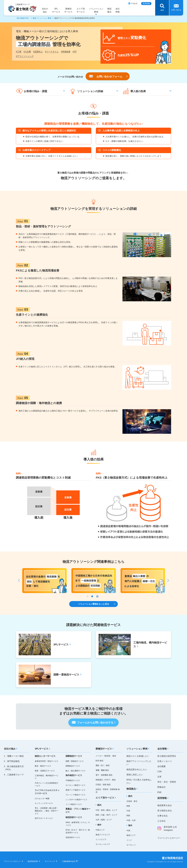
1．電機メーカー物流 (14, 756)
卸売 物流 (99, 761)
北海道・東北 (132, 801)
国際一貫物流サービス (75, 761)
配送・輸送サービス (43, 766)
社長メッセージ (165, 761)
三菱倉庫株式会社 (69, 861)
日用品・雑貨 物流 (103, 785)
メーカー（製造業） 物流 (106, 756)
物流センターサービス (45, 756)
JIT (75, 52)
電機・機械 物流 (102, 770)
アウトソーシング (25, 56)
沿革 (159, 777)
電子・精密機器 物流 (104, 775)
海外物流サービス (74, 775)
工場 (19, 52)
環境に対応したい (135, 775)
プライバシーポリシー (12, 861)
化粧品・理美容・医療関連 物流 (108, 791)
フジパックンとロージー (169, 838)
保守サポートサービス (44, 818)
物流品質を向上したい (137, 769)
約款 (159, 792)
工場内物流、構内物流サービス (47, 777)
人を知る (162, 821)
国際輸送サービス (73, 766)
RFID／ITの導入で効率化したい (139, 781)
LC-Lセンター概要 (42, 798)
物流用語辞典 (33, 861)
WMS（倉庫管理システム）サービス (78, 824)
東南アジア (131, 835)
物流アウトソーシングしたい (139, 763)
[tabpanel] (143, 581)
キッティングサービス (44, 803)
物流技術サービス (74, 817)
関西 (128, 816)
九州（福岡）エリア (104, 820)
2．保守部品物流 (12, 761)
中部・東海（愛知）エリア (106, 810)
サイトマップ (50, 861)
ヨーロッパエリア (103, 844)
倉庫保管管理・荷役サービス (47, 761)
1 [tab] (88, 596)
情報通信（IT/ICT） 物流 (106, 780)
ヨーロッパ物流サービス (76, 785)
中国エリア (100, 830)
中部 (128, 811)
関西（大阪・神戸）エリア (106, 815)
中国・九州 (131, 820)
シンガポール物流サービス (76, 800)
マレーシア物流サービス (76, 795)
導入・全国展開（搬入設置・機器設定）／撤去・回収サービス (47, 811)
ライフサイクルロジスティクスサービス (47, 792)
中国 (128, 831)
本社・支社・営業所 (167, 782)
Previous (20, 581)
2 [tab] (92, 596)
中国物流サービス (73, 780)
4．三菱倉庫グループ (14, 775)
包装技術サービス (73, 837)
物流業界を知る (165, 805)
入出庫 (27, 52)
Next (167, 581)
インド (129, 840)
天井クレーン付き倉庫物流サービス (47, 784)
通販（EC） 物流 (102, 765)
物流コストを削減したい (138, 756)
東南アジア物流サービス (76, 790)
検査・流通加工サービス (45, 771)
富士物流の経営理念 (167, 756)
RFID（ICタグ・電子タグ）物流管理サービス (78, 831)
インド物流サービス (74, 804)
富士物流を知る (165, 811)
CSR (160, 772)
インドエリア (101, 839)
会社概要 (162, 766)
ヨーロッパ (131, 845)
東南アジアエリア (103, 835)
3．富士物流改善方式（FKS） (14, 768)
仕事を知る (163, 816)
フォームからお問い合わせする (95, 723)
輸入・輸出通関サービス (76, 771)
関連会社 (162, 787)
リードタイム (52, 52)
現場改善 (66, 52)
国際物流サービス (74, 756)
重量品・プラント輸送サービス (78, 810)
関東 (128, 806)
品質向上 (38, 52)
